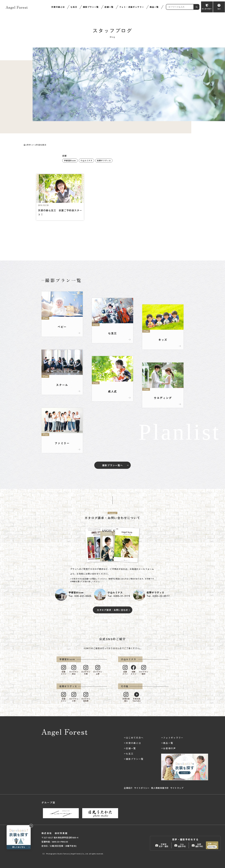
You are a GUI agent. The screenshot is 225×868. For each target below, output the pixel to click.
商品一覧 (154, 7)
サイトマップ (177, 788)
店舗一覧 (109, 7)
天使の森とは (58, 7)
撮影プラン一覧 (91, 7)
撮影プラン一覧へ (112, 465)
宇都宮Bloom (70, 160)
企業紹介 (128, 788)
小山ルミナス (86, 160)
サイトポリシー (142, 788)
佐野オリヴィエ (104, 160)
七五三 (74, 7)
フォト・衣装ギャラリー (132, 7)
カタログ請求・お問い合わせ (113, 610)
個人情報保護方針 (160, 788)
